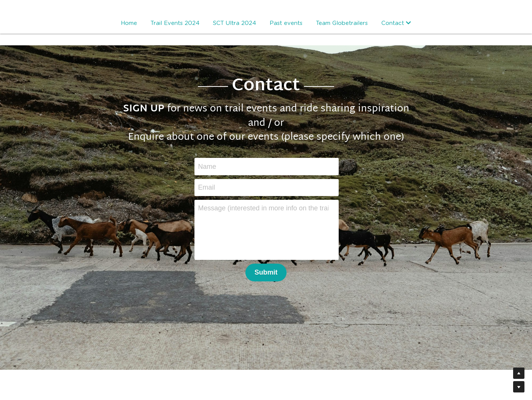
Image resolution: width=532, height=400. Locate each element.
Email (207, 187)
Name (207, 166)
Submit (266, 272)
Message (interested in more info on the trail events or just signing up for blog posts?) (264, 208)
